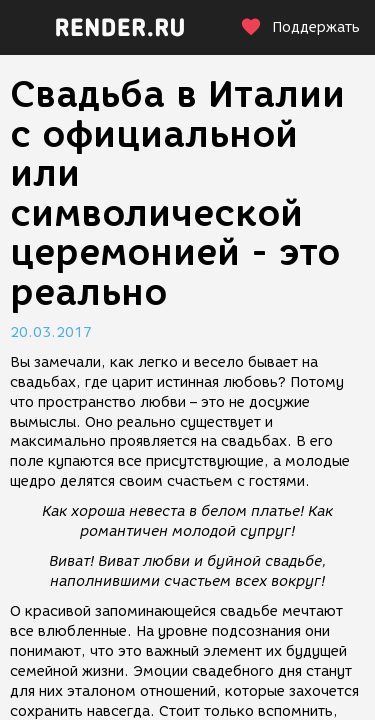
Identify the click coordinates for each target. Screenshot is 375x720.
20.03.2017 (51, 332)
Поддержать (300, 27)
